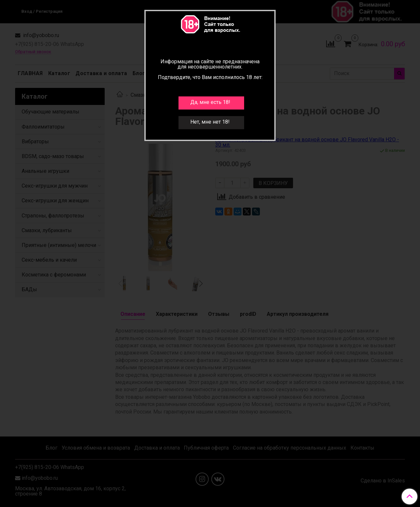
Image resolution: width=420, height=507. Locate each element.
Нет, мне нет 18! (210, 122)
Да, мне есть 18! (210, 102)
